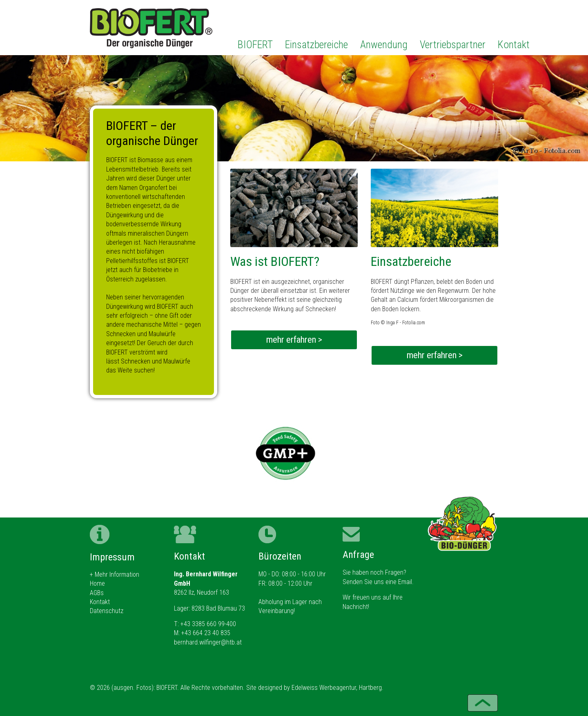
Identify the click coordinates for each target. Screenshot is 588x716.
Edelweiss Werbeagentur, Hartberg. (337, 688)
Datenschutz (107, 611)
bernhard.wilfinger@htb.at (208, 642)
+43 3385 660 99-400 (208, 624)
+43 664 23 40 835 (206, 633)
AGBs (97, 593)
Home (97, 583)
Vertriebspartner (453, 45)
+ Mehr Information (115, 574)
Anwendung (384, 45)
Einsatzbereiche (316, 45)
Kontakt (514, 45)
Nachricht (355, 607)
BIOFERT (255, 45)
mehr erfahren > (294, 339)
